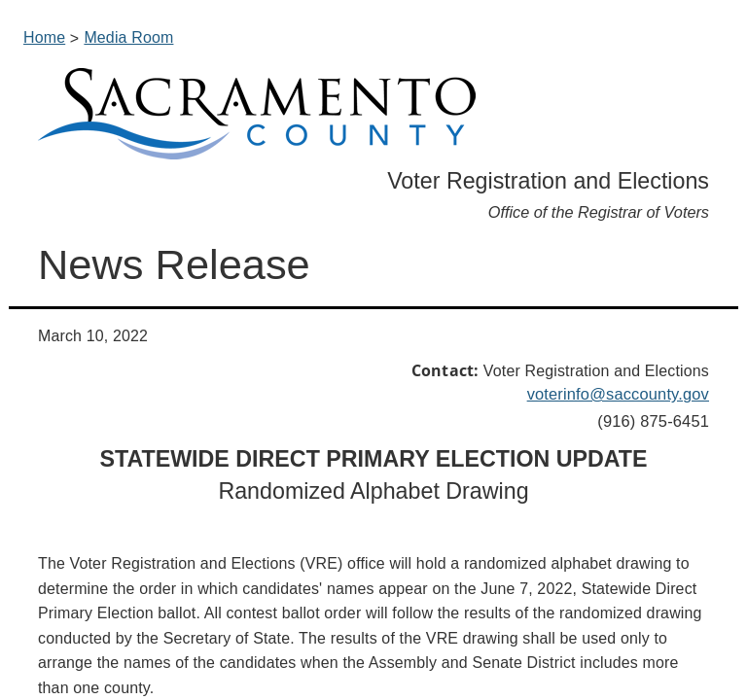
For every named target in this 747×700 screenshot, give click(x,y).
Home (44, 37)
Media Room (128, 37)
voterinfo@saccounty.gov (618, 394)
